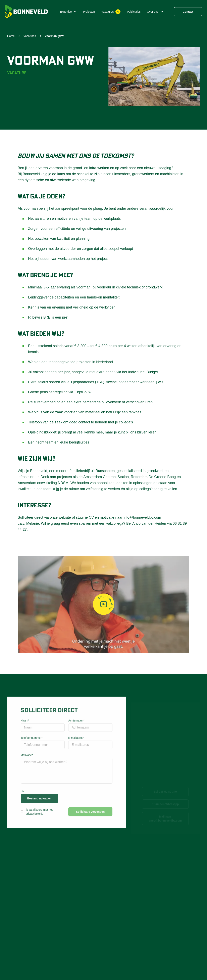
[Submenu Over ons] (162, 12)
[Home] (26, 12)
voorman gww (54, 36)
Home (11, 36)
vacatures (30, 36)
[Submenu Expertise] (75, 12)
